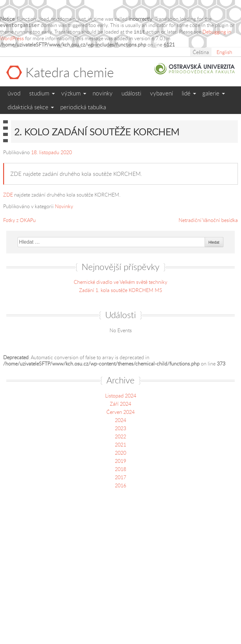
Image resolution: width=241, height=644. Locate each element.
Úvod (14, 93)
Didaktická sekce (28, 107)
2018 (120, 469)
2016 (120, 485)
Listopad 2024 (121, 396)
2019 (120, 461)
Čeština (201, 52)
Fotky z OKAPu (19, 220)
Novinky (103, 93)
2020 (120, 453)
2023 (120, 428)
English (224, 52)
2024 (120, 420)
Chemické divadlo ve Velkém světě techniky (120, 282)
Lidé (186, 93)
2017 (120, 477)
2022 (120, 436)
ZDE (8, 195)
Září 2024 (120, 404)
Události (131, 93)
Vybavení (161, 93)
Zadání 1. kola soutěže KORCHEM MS (121, 290)
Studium (39, 93)
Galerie (211, 93)
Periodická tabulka (83, 107)
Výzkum (71, 93)
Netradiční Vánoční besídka (208, 220)
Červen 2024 (120, 412)
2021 (120, 445)
